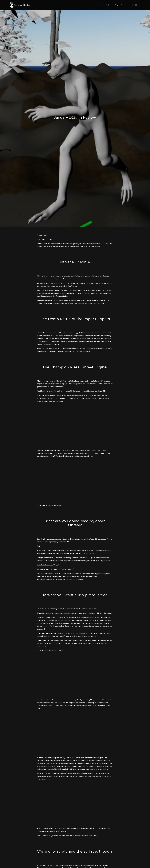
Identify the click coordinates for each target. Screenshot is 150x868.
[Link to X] (129, 5)
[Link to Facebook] (133, 5)
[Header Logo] (20, 5)
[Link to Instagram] (139, 5)
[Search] (121, 5)
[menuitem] (93, 5)
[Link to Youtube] (136, 5)
